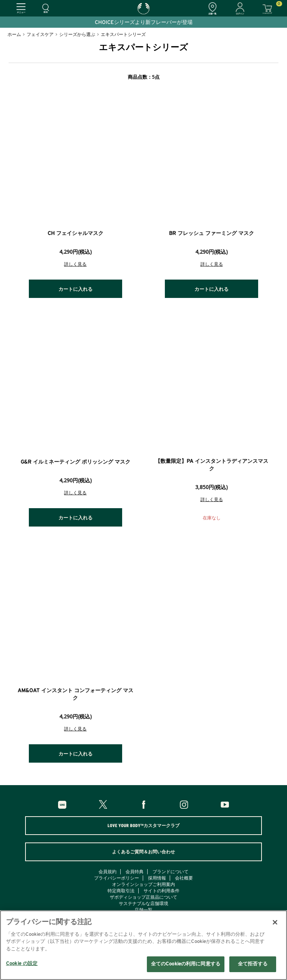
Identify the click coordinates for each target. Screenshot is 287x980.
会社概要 (184, 878)
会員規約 (108, 872)
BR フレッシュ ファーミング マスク (212, 233)
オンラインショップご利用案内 (143, 884)
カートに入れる (75, 290)
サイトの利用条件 (161, 891)
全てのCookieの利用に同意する (186, 964)
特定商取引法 (121, 891)
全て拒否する (253, 964)
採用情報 (157, 878)
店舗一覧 (143, 910)
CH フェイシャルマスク (75, 233)
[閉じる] (275, 922)
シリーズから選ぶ (77, 34)
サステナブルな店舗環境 (143, 904)
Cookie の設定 (22, 964)
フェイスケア (40, 34)
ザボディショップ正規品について (143, 897)
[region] (143, 945)
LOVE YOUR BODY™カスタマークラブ (143, 826)
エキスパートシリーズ (123, 34)
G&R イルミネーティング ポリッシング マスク (75, 462)
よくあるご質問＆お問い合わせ (143, 852)
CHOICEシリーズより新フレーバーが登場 (144, 22)
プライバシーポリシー (117, 878)
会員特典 (135, 872)
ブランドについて (170, 872)
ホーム (14, 34)
